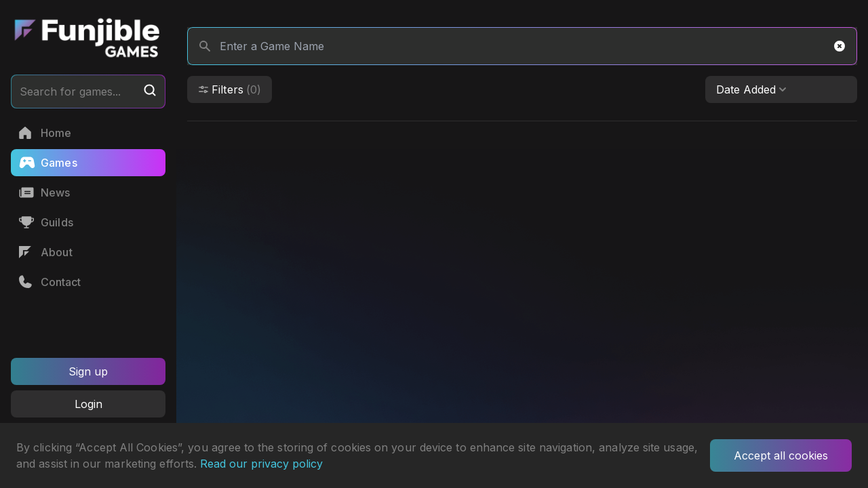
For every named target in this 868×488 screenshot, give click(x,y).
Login (88, 404)
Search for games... (88, 91)
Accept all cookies (781, 455)
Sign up (88, 371)
